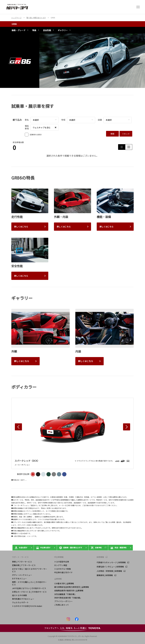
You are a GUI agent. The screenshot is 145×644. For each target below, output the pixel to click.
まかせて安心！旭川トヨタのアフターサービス (30, 570)
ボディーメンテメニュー (22, 575)
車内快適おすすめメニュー (23, 599)
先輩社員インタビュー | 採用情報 (110, 567)
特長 (34, 30)
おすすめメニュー (19, 578)
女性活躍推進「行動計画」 (65, 594)
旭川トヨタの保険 (19, 595)
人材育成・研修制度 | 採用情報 (109, 571)
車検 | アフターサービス (22, 562)
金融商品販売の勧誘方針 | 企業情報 (69, 590)
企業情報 (58, 579)
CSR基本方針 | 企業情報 (64, 583)
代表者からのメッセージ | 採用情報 (111, 562)
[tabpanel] (72, 61)
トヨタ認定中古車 (62, 562)
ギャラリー (63, 30)
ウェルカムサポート (20, 602)
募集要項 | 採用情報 (105, 575)
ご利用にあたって (62, 605)
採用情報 (100, 557)
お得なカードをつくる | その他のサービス (29, 592)
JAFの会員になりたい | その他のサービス (29, 588)
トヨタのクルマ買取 (63, 569)
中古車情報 (59, 557)
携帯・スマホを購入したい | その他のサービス (29, 583)
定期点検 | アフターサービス (24, 565)
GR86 (14, 24)
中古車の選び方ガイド (63, 572)
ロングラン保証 (61, 565)
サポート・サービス (20, 557)
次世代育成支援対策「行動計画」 (68, 598)
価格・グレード (19, 30)
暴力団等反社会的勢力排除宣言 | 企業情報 (72, 587)
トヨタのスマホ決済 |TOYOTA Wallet (27, 606)
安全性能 (47, 30)
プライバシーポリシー (63, 601)
